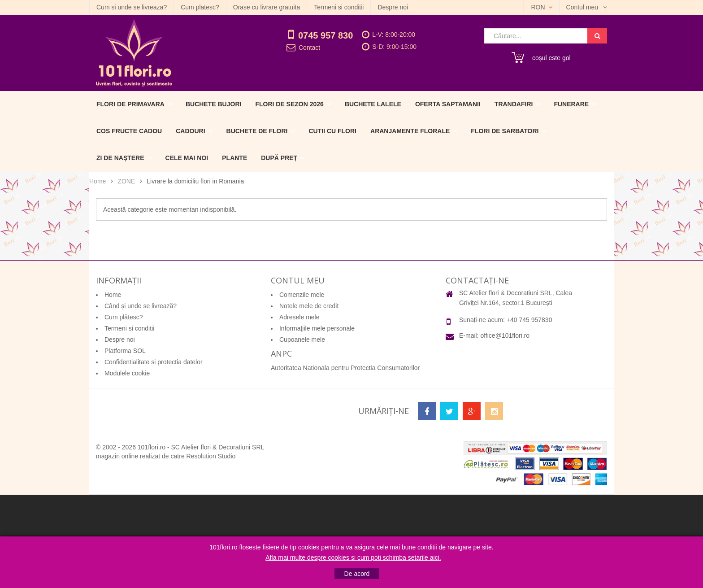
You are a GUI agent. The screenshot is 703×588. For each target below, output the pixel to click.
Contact (309, 48)
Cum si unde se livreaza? (132, 7)
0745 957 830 (325, 35)
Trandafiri (514, 104)
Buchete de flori (257, 131)
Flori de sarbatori (505, 131)
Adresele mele (299, 317)
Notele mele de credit (309, 306)
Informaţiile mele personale (317, 328)
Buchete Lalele (373, 104)
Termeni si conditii (339, 7)
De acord (357, 574)
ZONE (126, 181)
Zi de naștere (120, 158)
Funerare (571, 104)
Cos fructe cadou (129, 131)
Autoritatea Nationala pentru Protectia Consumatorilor (345, 368)
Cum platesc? (200, 7)
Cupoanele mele (302, 340)
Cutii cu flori (332, 131)
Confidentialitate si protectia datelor (154, 362)
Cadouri (190, 131)
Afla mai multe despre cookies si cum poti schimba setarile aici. (353, 558)
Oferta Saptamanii (448, 104)
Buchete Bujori (213, 104)
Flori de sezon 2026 (289, 104)
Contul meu (583, 7)
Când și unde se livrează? (141, 306)
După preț (279, 158)
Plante (234, 158)
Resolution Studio (211, 456)
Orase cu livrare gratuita (267, 7)
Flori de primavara (130, 104)
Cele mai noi (187, 158)
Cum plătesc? (124, 317)
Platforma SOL (125, 351)
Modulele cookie (127, 373)
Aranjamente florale (410, 131)
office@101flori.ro (505, 335)
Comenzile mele (302, 295)
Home (98, 181)
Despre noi (393, 7)
